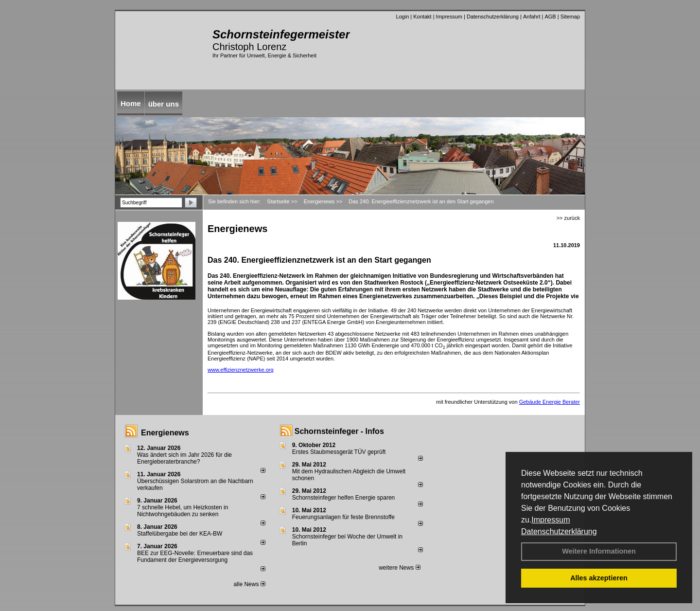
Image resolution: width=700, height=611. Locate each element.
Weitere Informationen (599, 551)
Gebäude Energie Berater (550, 402)
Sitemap (570, 17)
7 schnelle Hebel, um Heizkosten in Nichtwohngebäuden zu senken (183, 511)
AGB (550, 17)
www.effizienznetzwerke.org (241, 370)
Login (402, 17)
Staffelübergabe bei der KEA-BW (180, 534)
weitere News (399, 568)
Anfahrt (532, 17)
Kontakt (422, 17)
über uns (164, 104)
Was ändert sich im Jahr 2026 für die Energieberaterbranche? (184, 458)
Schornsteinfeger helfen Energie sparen (343, 498)
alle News (249, 584)
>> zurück (568, 218)
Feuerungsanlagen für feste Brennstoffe (343, 517)
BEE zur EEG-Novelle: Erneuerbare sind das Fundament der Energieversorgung (195, 557)
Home (131, 103)
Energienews (165, 433)
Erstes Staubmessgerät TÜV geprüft (339, 452)
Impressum (551, 520)
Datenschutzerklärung (559, 531)
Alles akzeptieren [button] (599, 578)
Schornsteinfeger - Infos (339, 431)
